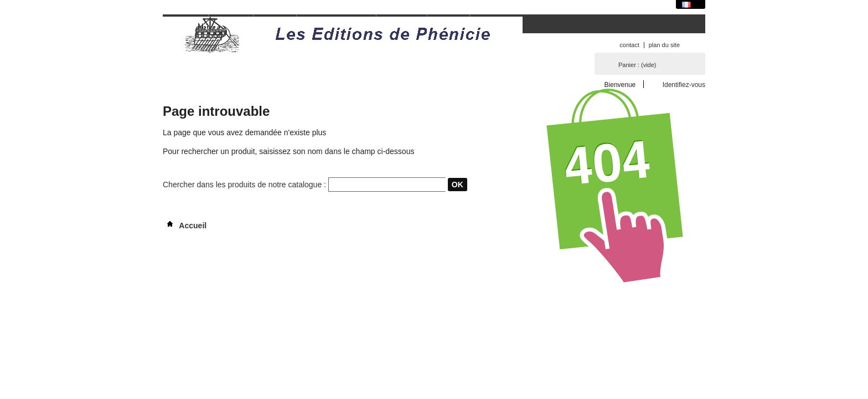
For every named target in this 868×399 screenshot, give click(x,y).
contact (629, 45)
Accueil (185, 226)
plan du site (664, 45)
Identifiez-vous (684, 85)
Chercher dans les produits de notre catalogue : (244, 185)
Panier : (637, 65)
